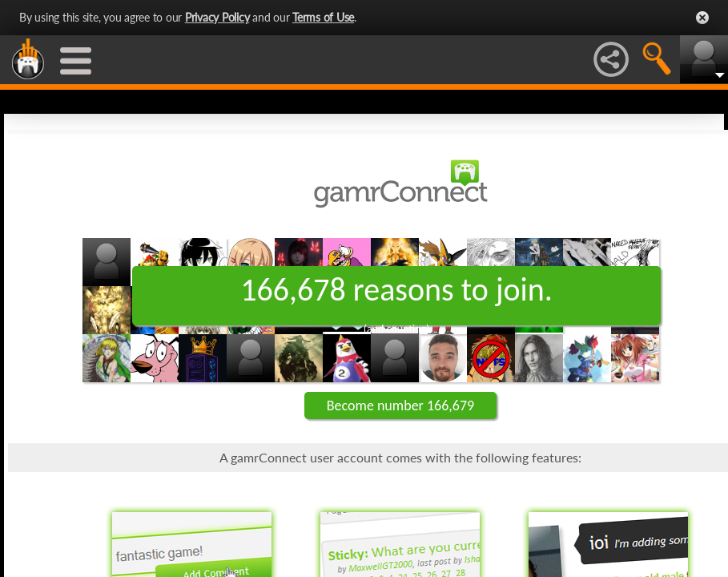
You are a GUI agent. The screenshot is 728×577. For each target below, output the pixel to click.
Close (702, 18)
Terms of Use (323, 17)
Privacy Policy (217, 17)
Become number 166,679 (400, 406)
